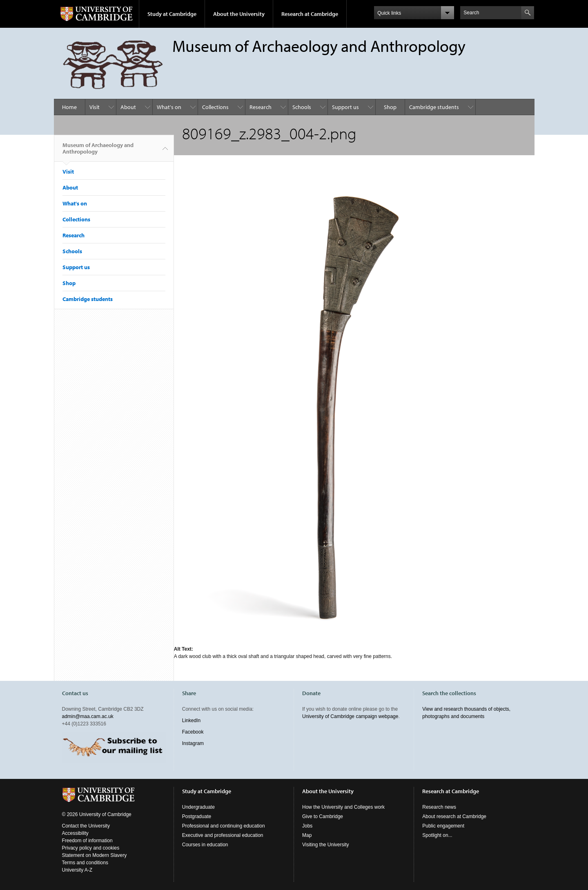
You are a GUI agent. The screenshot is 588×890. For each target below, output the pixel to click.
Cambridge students (434, 107)
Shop (390, 107)
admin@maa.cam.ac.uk (88, 716)
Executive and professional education (223, 835)
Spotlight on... (437, 835)
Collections (215, 107)
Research (261, 107)
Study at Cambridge (172, 14)
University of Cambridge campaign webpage (350, 716)
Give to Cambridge (323, 816)
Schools (302, 107)
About (128, 107)
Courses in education (205, 845)
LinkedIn (191, 720)
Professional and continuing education (224, 826)
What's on (169, 107)
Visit (95, 107)
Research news (439, 807)
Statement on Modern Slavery (95, 855)
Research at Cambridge (310, 14)
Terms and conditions (85, 863)
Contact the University (86, 826)
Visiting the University (326, 845)
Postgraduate (197, 816)
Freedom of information (87, 841)
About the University (239, 14)
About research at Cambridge (454, 816)
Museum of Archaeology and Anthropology (98, 152)
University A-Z (77, 870)
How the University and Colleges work (343, 807)
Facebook (193, 732)
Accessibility (75, 833)
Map (307, 835)
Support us (345, 107)
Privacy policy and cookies (91, 848)
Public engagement (443, 826)
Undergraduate (198, 807)
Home (69, 107)
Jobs (307, 826)
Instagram (193, 743)
